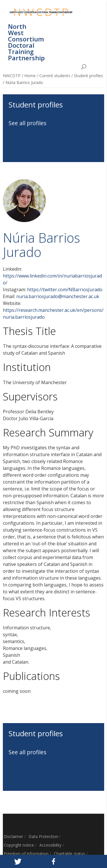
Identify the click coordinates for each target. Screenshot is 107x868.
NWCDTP (12, 76)
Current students (55, 76)
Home (30, 76)
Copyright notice (19, 845)
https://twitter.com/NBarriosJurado (65, 290)
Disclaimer (13, 836)
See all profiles (28, 123)
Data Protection (43, 836)
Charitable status (69, 854)
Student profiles (88, 76)
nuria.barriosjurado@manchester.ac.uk (58, 296)
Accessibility (50, 845)
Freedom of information (26, 854)
